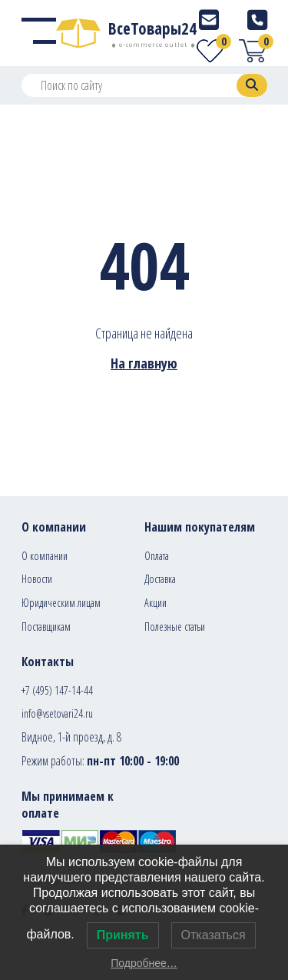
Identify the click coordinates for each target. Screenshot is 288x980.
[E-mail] (209, 20)
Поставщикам (46, 627)
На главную (144, 363)
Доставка (160, 579)
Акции (156, 603)
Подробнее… (144, 963)
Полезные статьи (175, 627)
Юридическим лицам (61, 603)
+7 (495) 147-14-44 (57, 690)
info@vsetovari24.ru (57, 713)
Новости (37, 579)
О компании (45, 556)
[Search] (252, 85)
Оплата (157, 556)
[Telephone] (257, 20)
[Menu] (39, 33)
